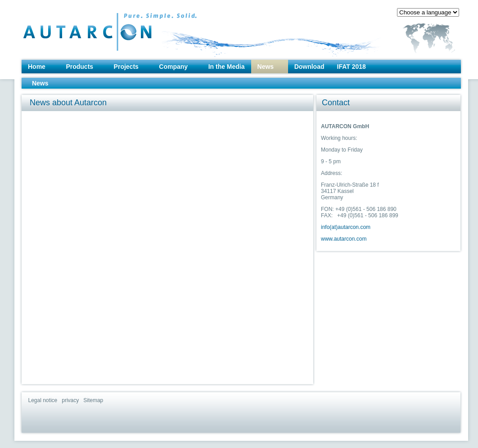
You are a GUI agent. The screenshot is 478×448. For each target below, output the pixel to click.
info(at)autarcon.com (346, 227)
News (266, 67)
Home (37, 67)
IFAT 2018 (352, 67)
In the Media (227, 67)
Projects (126, 67)
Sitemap (93, 400)
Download (309, 67)
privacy (70, 400)
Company (173, 67)
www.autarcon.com (344, 239)
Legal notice (43, 400)
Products (79, 67)
